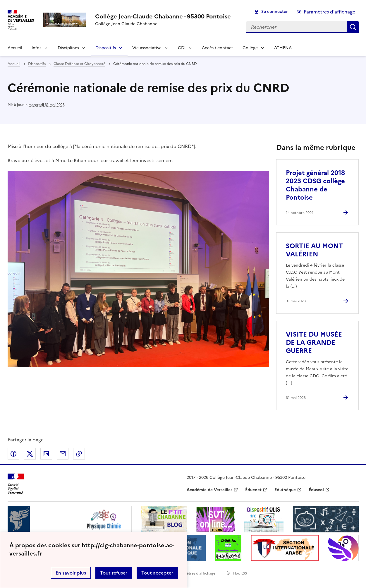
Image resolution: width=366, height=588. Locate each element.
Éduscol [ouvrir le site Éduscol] (316, 490)
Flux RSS (240, 573)
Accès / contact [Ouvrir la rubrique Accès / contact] (218, 48)
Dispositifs (106, 48)
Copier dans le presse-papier (79, 454)
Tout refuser (114, 573)
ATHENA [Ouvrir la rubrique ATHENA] (283, 48)
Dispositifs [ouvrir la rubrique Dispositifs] (37, 64)
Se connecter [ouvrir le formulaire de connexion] (275, 12)
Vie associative (147, 48)
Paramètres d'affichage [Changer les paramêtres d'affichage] (329, 12)
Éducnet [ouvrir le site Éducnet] (253, 490)
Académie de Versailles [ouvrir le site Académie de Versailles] (209, 490)
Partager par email (63, 454)
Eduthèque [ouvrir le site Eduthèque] (285, 490)
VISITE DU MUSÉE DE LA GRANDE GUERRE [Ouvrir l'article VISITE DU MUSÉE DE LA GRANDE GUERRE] (314, 343)
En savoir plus (71, 573)
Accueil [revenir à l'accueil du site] (14, 64)
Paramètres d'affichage (196, 573)
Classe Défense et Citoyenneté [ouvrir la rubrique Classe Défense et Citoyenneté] (79, 64)
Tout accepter (157, 573)
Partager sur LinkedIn (46, 454)
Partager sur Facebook (13, 454)
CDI (182, 48)
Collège (250, 48)
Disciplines (68, 48)
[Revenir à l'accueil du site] (16, 484)
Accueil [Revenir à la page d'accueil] (15, 48)
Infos (36, 48)
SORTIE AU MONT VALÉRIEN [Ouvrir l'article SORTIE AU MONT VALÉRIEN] (314, 250)
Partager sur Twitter (30, 454)
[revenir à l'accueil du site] (163, 16)
